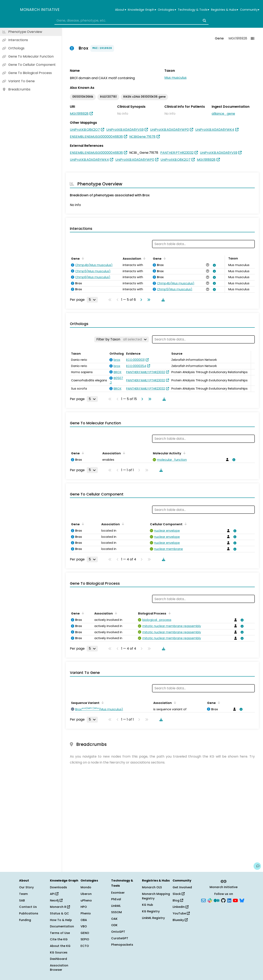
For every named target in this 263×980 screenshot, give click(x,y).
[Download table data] (162, 300)
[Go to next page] (140, 300)
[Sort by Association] (144, 258)
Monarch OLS (152, 887)
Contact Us (28, 907)
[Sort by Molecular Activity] (184, 453)
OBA (84, 920)
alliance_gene (223, 114)
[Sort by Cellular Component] (185, 524)
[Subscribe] (203, 900)
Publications (29, 913)
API (54, 894)
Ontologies (167, 10)
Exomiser (118, 893)
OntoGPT (118, 932)
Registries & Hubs (225, 10)
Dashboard (58, 959)
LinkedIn (181, 907)
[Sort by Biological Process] (169, 613)
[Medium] (217, 900)
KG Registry (151, 911)
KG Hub (148, 905)
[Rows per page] (92, 300)
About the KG (60, 946)
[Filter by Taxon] (122, 339)
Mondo (86, 887)
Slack (179, 894)
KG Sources (59, 952)
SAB (22, 900)
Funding (25, 920)
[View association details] (214, 265)
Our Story (26, 887)
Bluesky (180, 920)
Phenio (86, 913)
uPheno (86, 900)
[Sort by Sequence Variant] (102, 702)
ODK (114, 925)
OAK (114, 919)
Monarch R (60, 907)
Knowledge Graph (142, 10)
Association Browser (59, 968)
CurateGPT (120, 938)
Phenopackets (122, 945)
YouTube (181, 913)
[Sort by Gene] (82, 258)
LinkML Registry (153, 918)
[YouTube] (235, 900)
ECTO (85, 946)
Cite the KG (59, 939)
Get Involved (182, 887)
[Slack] (210, 900)
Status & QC (59, 913)
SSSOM (117, 912)
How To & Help (61, 920)
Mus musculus (175, 78)
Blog (178, 900)
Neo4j (56, 900)
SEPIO (85, 939)
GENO (85, 933)
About (121, 10)
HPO (84, 907)
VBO (84, 926)
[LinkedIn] (229, 900)
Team (23, 894)
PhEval (116, 899)
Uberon (86, 894)
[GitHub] (223, 900)
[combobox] (131, 21)
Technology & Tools (193, 10)
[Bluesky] (242, 900)
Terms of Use (60, 933)
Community (250, 10)
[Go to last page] (148, 300)
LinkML (116, 906)
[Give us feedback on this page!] (257, 866)
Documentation (62, 926)
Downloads (58, 887)
